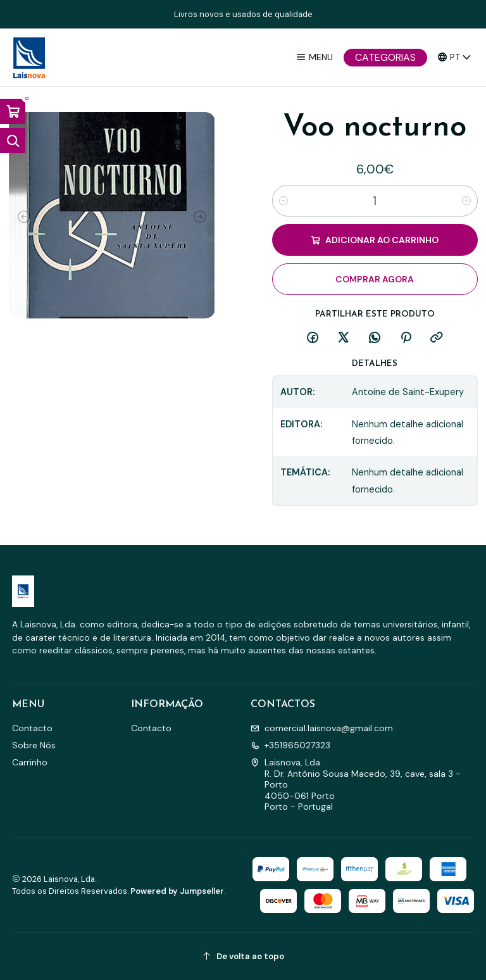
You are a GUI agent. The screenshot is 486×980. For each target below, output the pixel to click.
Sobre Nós (34, 745)
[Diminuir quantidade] (283, 201)
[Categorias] (385, 58)
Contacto (32, 728)
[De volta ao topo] (243, 956)
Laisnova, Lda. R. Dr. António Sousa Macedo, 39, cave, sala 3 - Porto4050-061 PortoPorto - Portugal (356, 784)
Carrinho (30, 762)
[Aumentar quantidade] (466, 201)
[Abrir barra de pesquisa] (13, 141)
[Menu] (314, 57)
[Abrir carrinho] (13, 111)
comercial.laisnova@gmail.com (322, 728)
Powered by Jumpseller (177, 891)
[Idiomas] (455, 57)
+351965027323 (290, 745)
